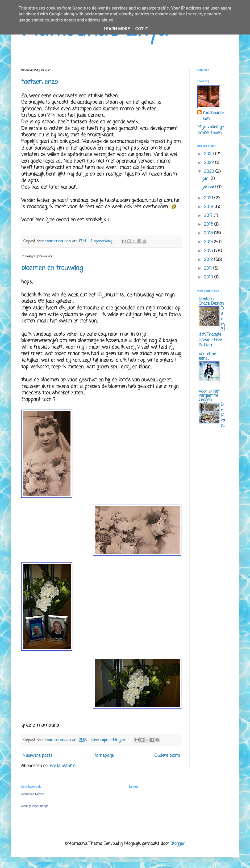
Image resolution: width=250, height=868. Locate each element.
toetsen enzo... (41, 82)
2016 (209, 225)
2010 (209, 277)
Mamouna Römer (33, 794)
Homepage (103, 756)
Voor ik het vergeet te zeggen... (209, 396)
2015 (209, 233)
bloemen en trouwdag (52, 268)
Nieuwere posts (37, 756)
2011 (209, 269)
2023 (210, 154)
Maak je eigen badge (35, 806)
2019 (209, 198)
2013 (209, 251)
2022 (210, 163)
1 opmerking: (103, 241)
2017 (209, 216)
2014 (209, 242)
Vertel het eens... (208, 356)
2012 (209, 260)
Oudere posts (167, 756)
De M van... (223, 415)
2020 (210, 172)
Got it (142, 29)
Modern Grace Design (211, 302)
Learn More (117, 29)
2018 (209, 207)
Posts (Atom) (63, 766)
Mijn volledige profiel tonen (211, 130)
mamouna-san (213, 116)
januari (210, 187)
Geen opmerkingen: (109, 740)
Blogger (178, 844)
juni (207, 179)
